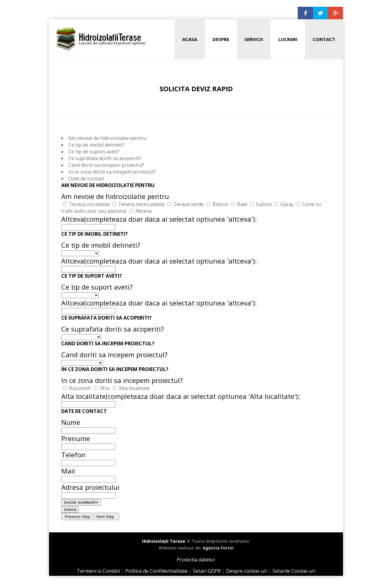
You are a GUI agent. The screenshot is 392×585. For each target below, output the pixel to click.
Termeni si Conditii (98, 571)
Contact (324, 39)
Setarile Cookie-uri (294, 571)
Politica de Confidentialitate (156, 571)
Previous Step (77, 517)
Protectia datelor (196, 560)
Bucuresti (80, 388)
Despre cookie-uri (247, 571)
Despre (221, 39)
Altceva (143, 211)
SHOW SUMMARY (81, 502)
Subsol (264, 204)
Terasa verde (188, 204)
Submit (70, 510)
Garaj (287, 204)
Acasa (190, 39)
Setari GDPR (207, 571)
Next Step (107, 517)
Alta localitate (134, 388)
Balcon (220, 204)
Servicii (254, 39)
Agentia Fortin (218, 548)
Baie (242, 204)
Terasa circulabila (89, 204)
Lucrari (288, 39)
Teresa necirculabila (141, 204)
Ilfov (105, 388)
